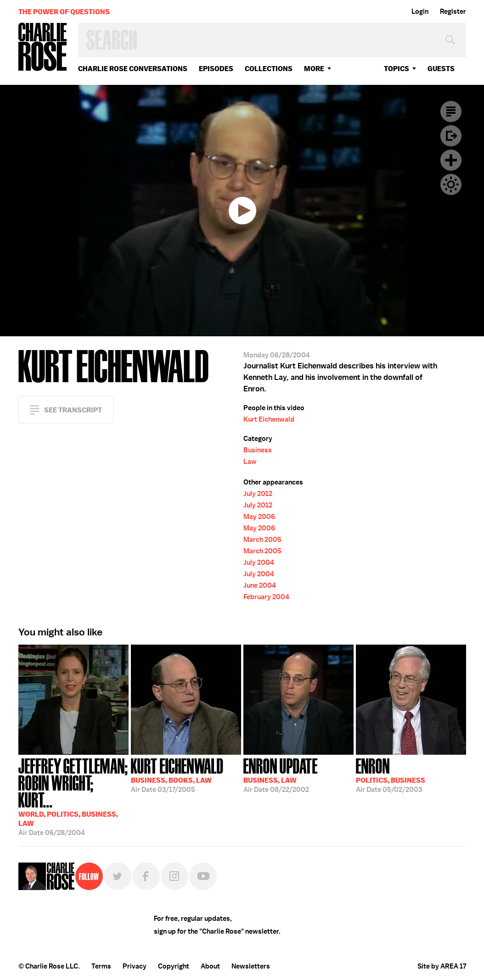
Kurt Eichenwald (269, 419)
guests (441, 69)
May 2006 (259, 517)
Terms (101, 966)
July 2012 (258, 494)
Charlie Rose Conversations (133, 69)
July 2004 (259, 562)
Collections (269, 69)
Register (453, 11)
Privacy (135, 966)
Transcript (451, 111)
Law (250, 462)
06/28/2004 (73, 796)
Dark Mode (451, 184)
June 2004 (260, 585)
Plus (451, 160)
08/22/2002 (281, 774)
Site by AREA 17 (442, 966)
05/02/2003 (391, 774)
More (314, 69)
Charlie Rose (43, 47)
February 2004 (266, 597)
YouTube (203, 876)
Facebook (146, 876)
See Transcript (73, 410)
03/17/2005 (177, 774)
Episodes (216, 69)
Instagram (174, 876)
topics (397, 69)
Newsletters (251, 966)
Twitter (118, 876)
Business (258, 450)
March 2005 (262, 540)
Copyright (174, 966)
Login (420, 11)
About (210, 966)
